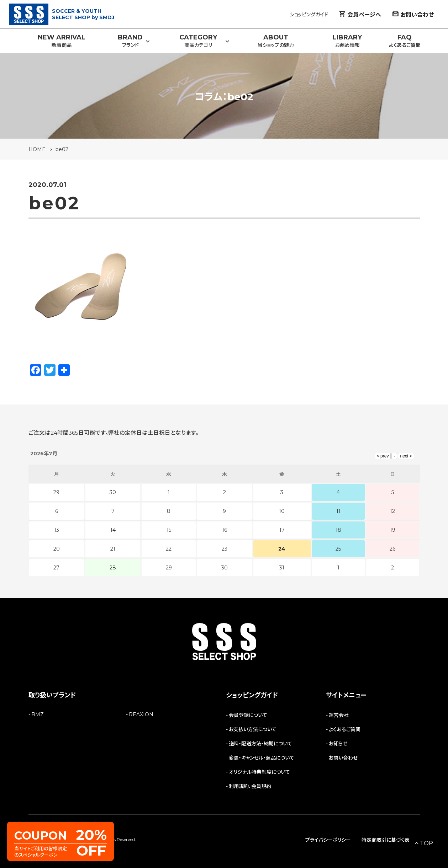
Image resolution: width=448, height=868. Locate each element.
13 (57, 530)
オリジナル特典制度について (259, 772)
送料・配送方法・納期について (260, 744)
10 (282, 511)
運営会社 (339, 715)
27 (56, 568)
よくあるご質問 (345, 729)
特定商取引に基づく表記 (388, 840)
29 (169, 568)
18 (338, 530)
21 (113, 549)
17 (282, 530)
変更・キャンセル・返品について (262, 758)
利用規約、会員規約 (250, 786)
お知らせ (338, 744)
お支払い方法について (253, 729)
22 (169, 549)
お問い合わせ (343, 758)
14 (113, 530)
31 (282, 568)
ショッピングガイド (309, 15)
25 (338, 549)
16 (225, 530)
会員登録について (248, 715)
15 (169, 530)
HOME (37, 149)
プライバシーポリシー (328, 840)
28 (113, 568)
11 (338, 511)
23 (225, 549)
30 (225, 568)
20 (57, 549)
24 (282, 549)
